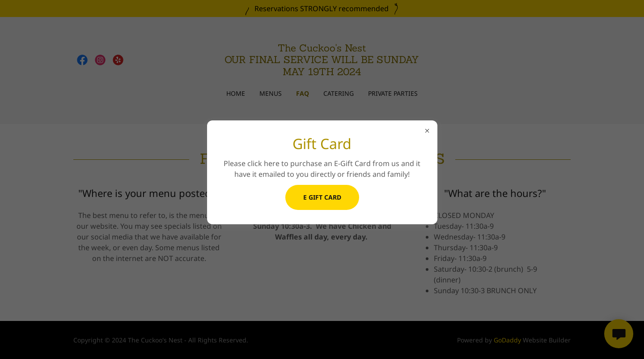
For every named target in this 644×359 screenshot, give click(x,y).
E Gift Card (322, 197)
